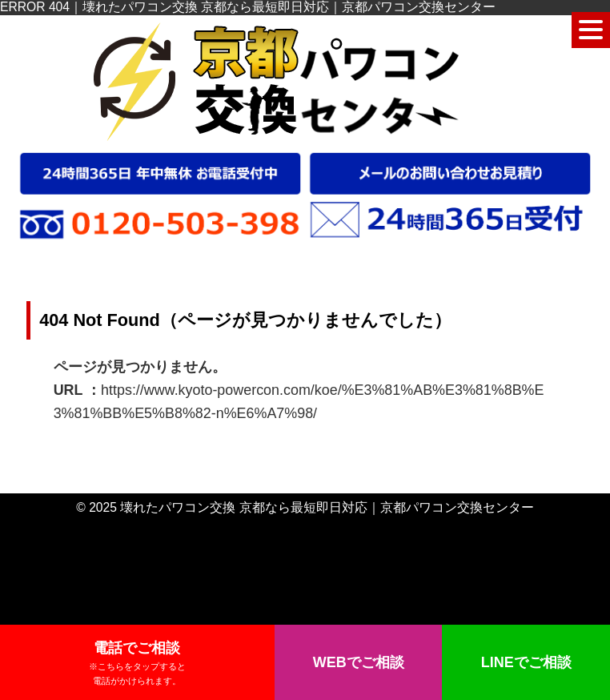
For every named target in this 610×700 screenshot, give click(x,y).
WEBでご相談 (359, 662)
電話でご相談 (137, 664)
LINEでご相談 (526, 662)
